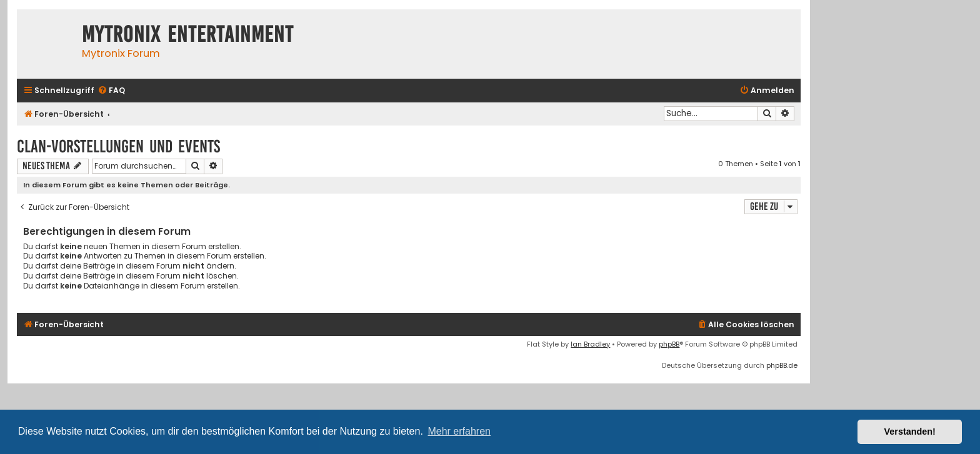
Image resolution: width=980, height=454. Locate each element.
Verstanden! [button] (910, 432)
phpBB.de (782, 365)
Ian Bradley (590, 344)
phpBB (669, 344)
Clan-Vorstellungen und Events (118, 146)
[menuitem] (111, 91)
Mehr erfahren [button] (459, 431)
